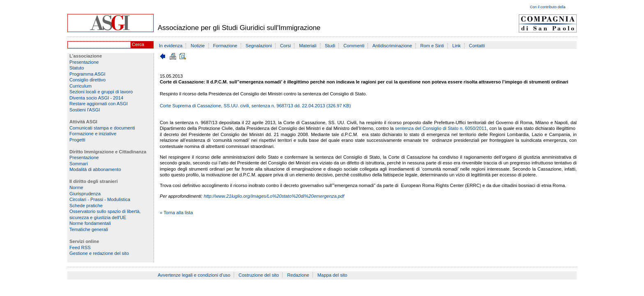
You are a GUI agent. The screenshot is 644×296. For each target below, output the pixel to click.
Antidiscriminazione (392, 46)
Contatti (477, 46)
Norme (76, 187)
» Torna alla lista (176, 213)
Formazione (225, 46)
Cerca (138, 44)
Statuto (77, 68)
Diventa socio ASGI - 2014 (96, 98)
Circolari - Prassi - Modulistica (100, 199)
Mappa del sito (332, 275)
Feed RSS (80, 247)
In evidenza (171, 46)
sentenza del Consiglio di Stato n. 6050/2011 (441, 128)
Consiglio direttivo (87, 80)
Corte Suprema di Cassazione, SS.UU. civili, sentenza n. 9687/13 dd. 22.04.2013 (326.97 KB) (255, 106)
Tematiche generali (89, 229)
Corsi (285, 46)
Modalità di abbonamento (95, 169)
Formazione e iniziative (93, 134)
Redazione (298, 275)
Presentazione (84, 62)
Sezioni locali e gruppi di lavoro (101, 92)
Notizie (198, 46)
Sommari (79, 164)
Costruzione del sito (259, 275)
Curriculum (80, 86)
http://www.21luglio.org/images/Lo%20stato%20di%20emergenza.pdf (274, 196)
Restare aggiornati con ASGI (99, 104)
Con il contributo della (548, 7)
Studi (330, 46)
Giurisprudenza (85, 194)
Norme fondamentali (90, 223)
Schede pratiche (86, 206)
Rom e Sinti (432, 46)
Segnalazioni (259, 46)
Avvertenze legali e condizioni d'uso (194, 275)
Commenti (354, 46)
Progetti (77, 140)
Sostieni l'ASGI (85, 110)
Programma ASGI (87, 74)
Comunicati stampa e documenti (102, 128)
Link (457, 46)
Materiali (308, 46)
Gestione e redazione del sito (99, 253)
